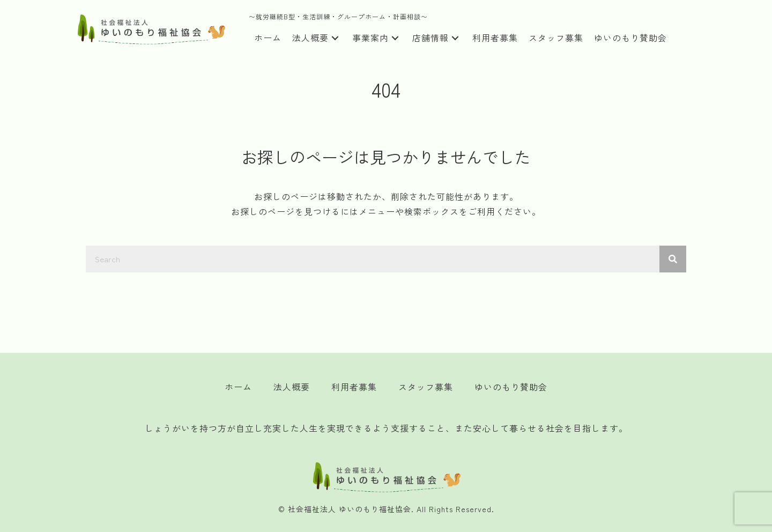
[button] (335, 38)
